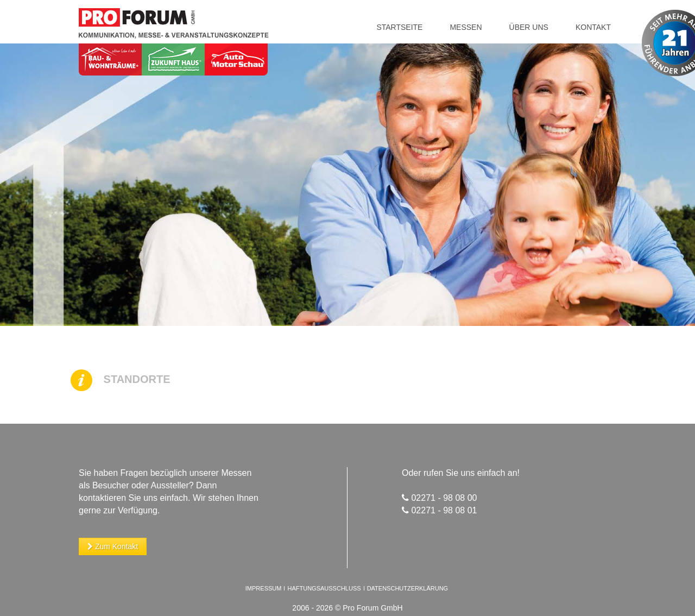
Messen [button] (466, 27)
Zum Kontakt (113, 546)
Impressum (264, 588)
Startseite (399, 27)
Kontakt (593, 27)
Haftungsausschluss (324, 588)
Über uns (529, 27)
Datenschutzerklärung (408, 588)
